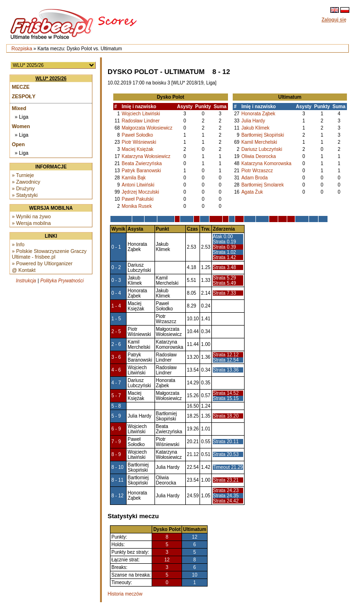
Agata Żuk (252, 192)
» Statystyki (25, 195)
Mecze (21, 87)
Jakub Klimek (255, 128)
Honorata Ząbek (258, 114)
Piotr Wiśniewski (139, 142)
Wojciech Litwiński (141, 114)
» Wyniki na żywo (31, 216)
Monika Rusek (137, 206)
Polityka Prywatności (62, 281)
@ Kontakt (24, 270)
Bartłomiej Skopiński (263, 135)
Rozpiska (22, 48)
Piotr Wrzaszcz (257, 171)
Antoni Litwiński (138, 185)
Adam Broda (255, 178)
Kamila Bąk (134, 178)
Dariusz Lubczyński (262, 149)
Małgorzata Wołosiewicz (147, 128)
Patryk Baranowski (141, 171)
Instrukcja (26, 281)
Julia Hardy (253, 121)
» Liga (22, 117)
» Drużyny (23, 188)
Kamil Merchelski (259, 142)
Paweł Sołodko (137, 135)
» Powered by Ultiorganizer (42, 263)
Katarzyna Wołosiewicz (146, 156)
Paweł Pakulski (138, 199)
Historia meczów (125, 594)
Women (21, 126)
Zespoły (24, 96)
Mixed (19, 108)
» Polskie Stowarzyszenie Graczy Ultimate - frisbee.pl (49, 254)
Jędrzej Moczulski (141, 192)
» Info (18, 244)
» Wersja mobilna (31, 223)
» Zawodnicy (26, 182)
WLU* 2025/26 (51, 79)
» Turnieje (23, 175)
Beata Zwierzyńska (142, 163)
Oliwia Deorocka (259, 156)
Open (18, 144)
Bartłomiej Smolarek (262, 185)
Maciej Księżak (138, 149)
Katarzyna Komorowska (266, 163)
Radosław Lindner (141, 121)
